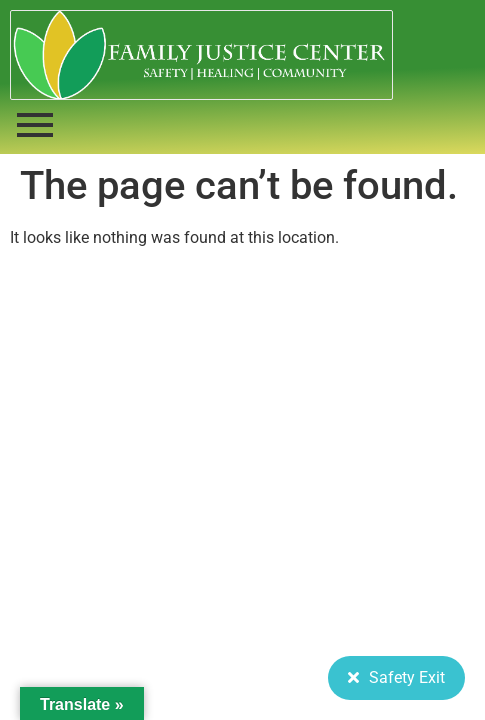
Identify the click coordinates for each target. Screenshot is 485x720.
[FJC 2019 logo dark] (201, 55)
